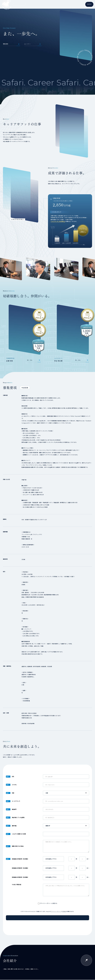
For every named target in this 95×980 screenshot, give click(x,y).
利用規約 (64, 911)
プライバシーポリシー (56, 911)
